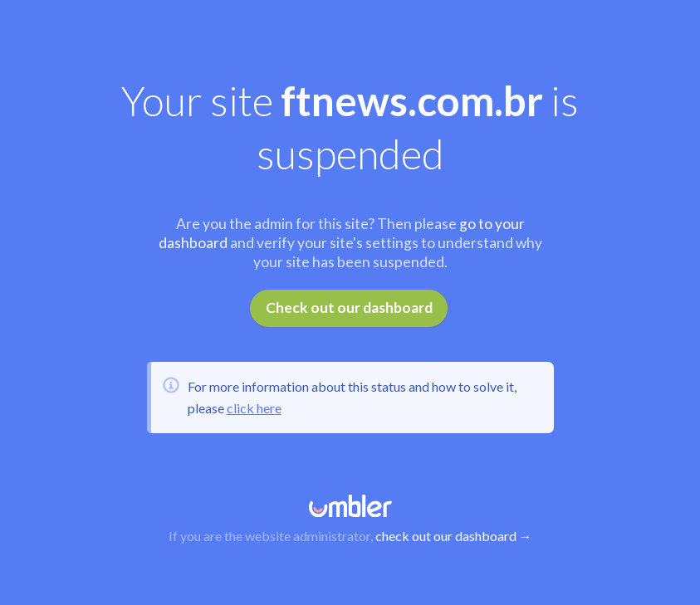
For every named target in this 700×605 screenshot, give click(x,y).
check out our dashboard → (454, 536)
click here (254, 408)
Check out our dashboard (349, 307)
